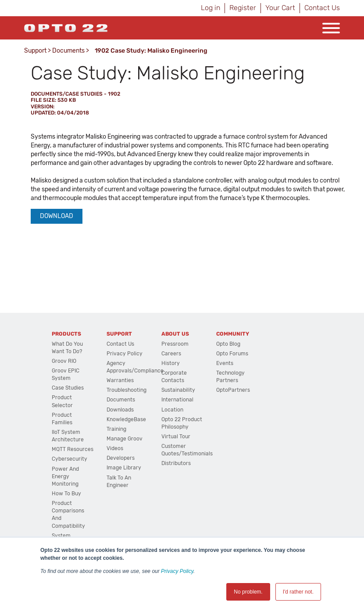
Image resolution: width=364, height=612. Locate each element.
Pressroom (175, 344)
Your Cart (280, 8)
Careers (171, 354)
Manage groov (125, 439)
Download (57, 216)
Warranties (120, 380)
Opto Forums (232, 354)
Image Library (124, 468)
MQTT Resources (73, 449)
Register (243, 8)
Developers (121, 458)
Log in (211, 8)
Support (35, 51)
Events (225, 363)
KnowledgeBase (126, 419)
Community (233, 334)
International (177, 400)
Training (116, 429)
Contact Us (322, 8)
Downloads (120, 410)
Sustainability (178, 390)
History (171, 363)
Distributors (176, 463)
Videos (115, 448)
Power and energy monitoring (65, 476)
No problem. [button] (248, 592)
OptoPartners (233, 390)
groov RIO (64, 361)
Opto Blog (228, 344)
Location (172, 410)
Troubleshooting (127, 390)
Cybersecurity (70, 459)
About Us (175, 334)
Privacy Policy (177, 571)
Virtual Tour (176, 437)
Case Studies (68, 388)
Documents (68, 51)
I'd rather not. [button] (298, 592)
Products (66, 334)
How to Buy (66, 494)
